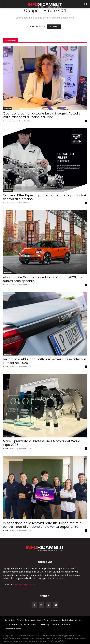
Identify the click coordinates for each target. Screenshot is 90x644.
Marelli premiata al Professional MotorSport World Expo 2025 (42, 443)
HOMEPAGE (54, 27)
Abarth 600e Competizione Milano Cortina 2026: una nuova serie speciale (43, 279)
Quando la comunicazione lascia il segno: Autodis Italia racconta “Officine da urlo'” (41, 115)
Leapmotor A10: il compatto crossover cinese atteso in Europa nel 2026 (44, 361)
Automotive (8, 190)
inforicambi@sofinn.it (24, 585)
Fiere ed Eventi (9, 436)
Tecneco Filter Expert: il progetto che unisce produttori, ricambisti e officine (45, 197)
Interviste (7, 108)
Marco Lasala (9, 121)
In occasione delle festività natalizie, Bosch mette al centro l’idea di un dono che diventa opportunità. (43, 525)
